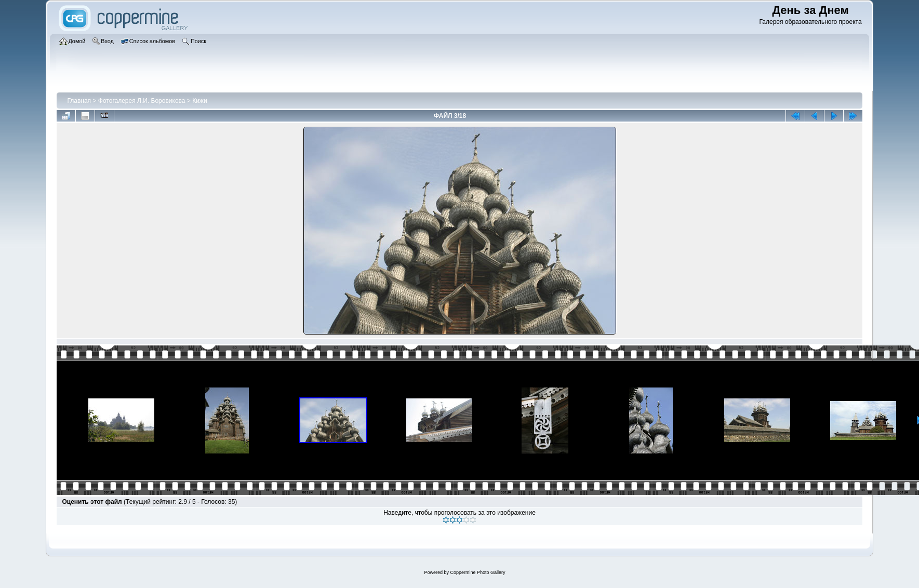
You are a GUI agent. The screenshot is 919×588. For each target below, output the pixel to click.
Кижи (199, 101)
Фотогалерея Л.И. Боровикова (142, 101)
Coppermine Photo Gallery (477, 572)
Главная (79, 101)
